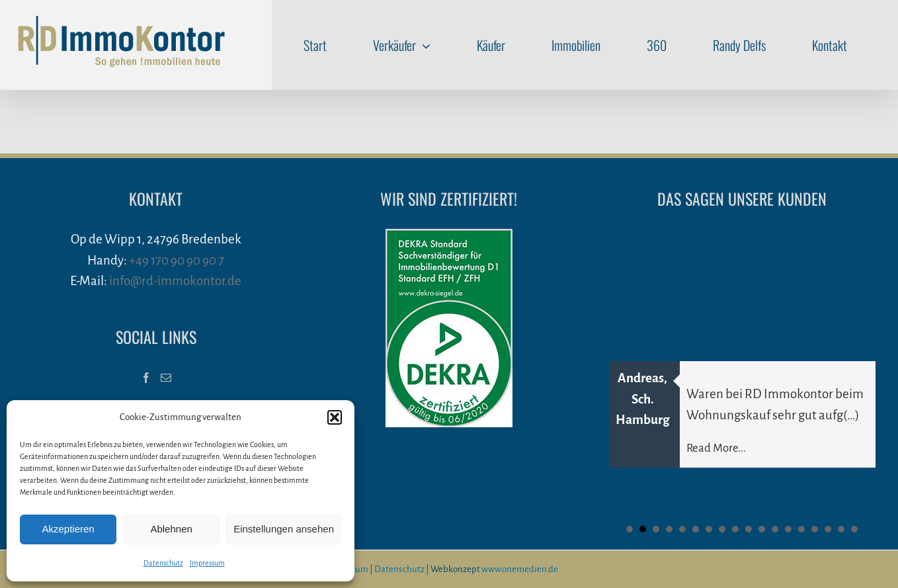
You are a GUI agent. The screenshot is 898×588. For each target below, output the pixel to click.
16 (828, 529)
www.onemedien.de (520, 569)
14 (801, 529)
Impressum (207, 563)
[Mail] (166, 378)
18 (854, 529)
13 (788, 529)
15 (815, 529)
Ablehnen (171, 529)
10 (749, 529)
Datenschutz (163, 563)
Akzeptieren (68, 529)
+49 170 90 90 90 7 (177, 260)
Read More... (716, 448)
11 (762, 529)
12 (775, 529)
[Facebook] (146, 378)
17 (841, 529)
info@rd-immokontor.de (175, 281)
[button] (335, 417)
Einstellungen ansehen (284, 529)
